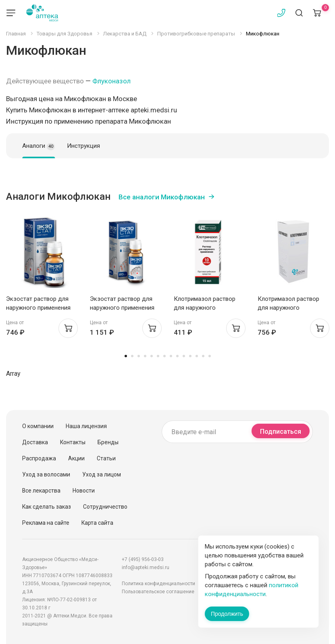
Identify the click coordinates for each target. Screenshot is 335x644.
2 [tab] (132, 356)
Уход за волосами (46, 474)
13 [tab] (203, 356)
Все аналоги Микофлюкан (162, 197)
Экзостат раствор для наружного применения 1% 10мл (38, 308)
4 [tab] (145, 356)
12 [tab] (197, 356)
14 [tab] (210, 356)
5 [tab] (152, 356)
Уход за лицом (102, 474)
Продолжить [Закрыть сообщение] (227, 614)
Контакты (73, 442)
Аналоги (38, 146)
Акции (76, 458)
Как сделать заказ (47, 507)
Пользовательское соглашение (158, 592)
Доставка (35, 442)
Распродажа (39, 458)
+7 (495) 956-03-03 (143, 559)
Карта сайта (97, 523)
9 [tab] (177, 356)
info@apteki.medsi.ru (146, 567)
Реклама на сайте (46, 523)
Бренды (108, 442)
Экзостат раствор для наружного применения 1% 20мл (122, 308)
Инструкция (83, 146)
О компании (38, 426)
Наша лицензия (86, 426)
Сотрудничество (105, 507)
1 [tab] (126, 356)
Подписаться (281, 432)
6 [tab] (158, 356)
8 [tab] (171, 356)
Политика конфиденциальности (158, 584)
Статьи (106, 458)
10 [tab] (184, 356)
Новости (84, 491)
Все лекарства (41, 491)
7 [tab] (164, 356)
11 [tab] (190, 356)
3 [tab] (139, 356)
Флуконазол (111, 81)
